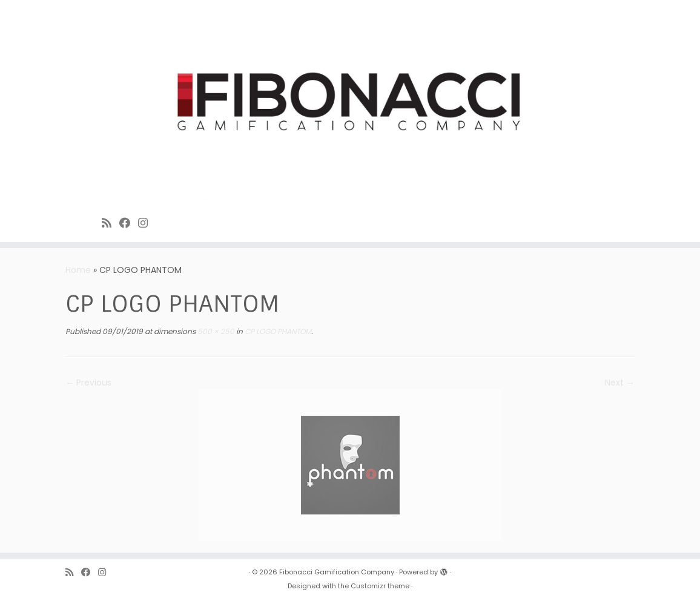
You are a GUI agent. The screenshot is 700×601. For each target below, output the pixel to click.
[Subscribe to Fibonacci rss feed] (111, 223)
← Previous (88, 383)
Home (78, 270)
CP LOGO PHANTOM (277, 331)
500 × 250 (215, 331)
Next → (620, 383)
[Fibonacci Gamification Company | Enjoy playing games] (350, 103)
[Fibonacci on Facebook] (129, 223)
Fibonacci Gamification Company (337, 572)
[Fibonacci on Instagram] (147, 223)
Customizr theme (380, 586)
